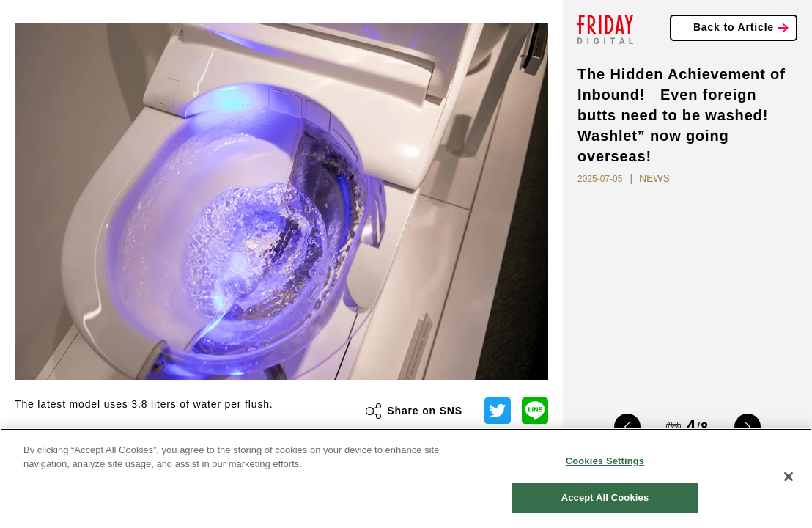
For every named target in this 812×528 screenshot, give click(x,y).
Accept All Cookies (605, 498)
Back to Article (734, 27)
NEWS (654, 178)
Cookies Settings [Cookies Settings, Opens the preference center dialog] (605, 461)
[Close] (789, 477)
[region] (406, 478)
